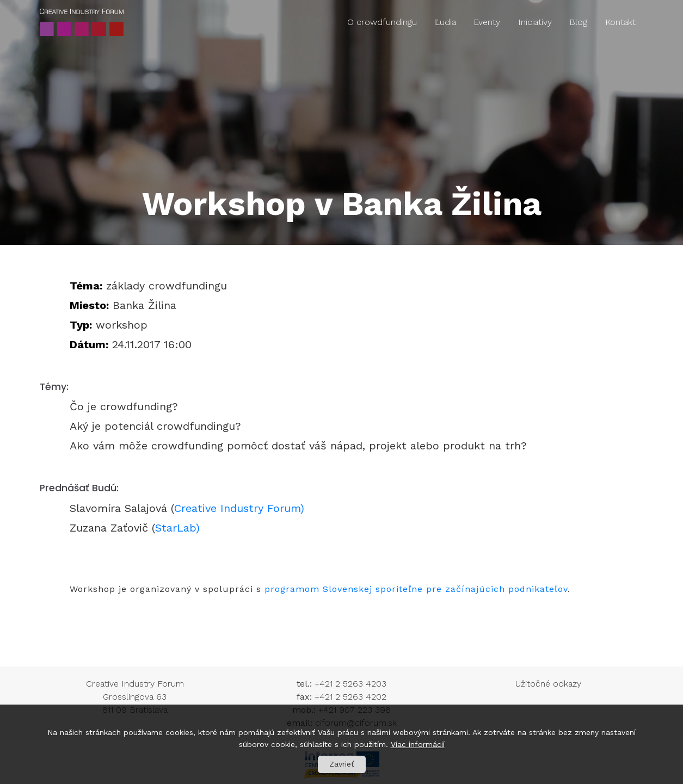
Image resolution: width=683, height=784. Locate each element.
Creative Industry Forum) (241, 508)
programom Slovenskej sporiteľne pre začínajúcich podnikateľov (416, 589)
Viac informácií (418, 744)
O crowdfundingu (382, 22)
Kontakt (620, 22)
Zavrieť (342, 764)
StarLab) (177, 528)
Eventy (487, 22)
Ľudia (445, 22)
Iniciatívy (535, 22)
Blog (578, 22)
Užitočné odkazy (548, 684)
